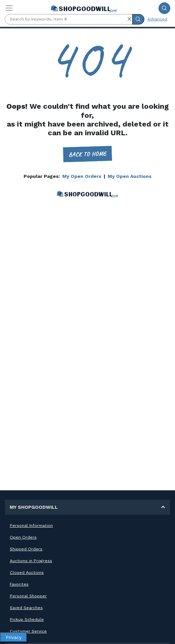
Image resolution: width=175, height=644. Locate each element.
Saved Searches (26, 608)
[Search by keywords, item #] (69, 19)
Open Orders (23, 537)
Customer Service (28, 631)
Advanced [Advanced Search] (157, 19)
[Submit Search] (164, 8)
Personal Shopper (28, 596)
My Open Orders (82, 176)
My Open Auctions (130, 176)
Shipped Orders (26, 549)
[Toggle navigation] (9, 8)
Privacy (14, 637)
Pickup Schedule (27, 620)
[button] (129, 19)
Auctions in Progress (31, 561)
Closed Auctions (27, 573)
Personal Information (31, 526)
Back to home (88, 154)
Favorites (19, 584)
